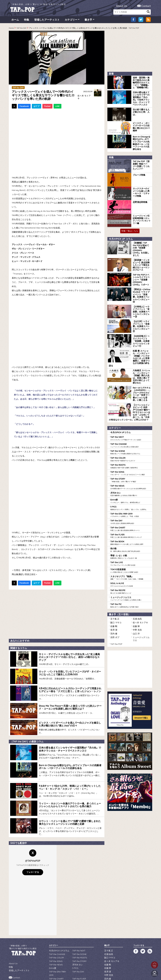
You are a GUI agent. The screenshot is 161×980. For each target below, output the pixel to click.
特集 (27, 21)
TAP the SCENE (131, 415)
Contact (146, 6)
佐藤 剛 (113, 579)
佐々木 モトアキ (84, 97)
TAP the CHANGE (131, 409)
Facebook (24, 107)
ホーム (15, 21)
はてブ (37, 107)
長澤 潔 (113, 582)
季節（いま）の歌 (131, 514)
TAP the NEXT (131, 402)
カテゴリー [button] (71, 21)
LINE (57, 107)
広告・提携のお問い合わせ (23, 955)
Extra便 (131, 461)
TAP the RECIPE (131, 547)
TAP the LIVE (131, 520)
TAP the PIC (131, 560)
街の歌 (131, 507)
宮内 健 (113, 586)
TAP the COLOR (131, 422)
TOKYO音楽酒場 (131, 527)
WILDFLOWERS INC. (73, 968)
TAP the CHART (131, 487)
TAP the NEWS (131, 448)
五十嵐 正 (114, 573)
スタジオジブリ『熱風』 (131, 533)
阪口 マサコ (115, 576)
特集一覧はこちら (130, 224)
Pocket (47, 107)
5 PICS (131, 468)
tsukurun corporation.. (88, 973)
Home (11, 29)
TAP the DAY (22, 29)
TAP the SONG (131, 435)
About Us (122, 6)
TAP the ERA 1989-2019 (131, 474)
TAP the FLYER (131, 494)
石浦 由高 (137, 573)
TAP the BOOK (131, 501)
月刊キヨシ (131, 455)
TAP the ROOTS (131, 428)
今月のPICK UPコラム (119, 396)
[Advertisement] (57, 614)
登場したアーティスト (47, 21)
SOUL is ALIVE (131, 540)
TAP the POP (116, 592)
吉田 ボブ (114, 589)
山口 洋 (136, 586)
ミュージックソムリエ (131, 553)
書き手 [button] (88, 21)
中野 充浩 (137, 582)
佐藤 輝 (136, 579)
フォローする (33, 847)
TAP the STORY (131, 441)
